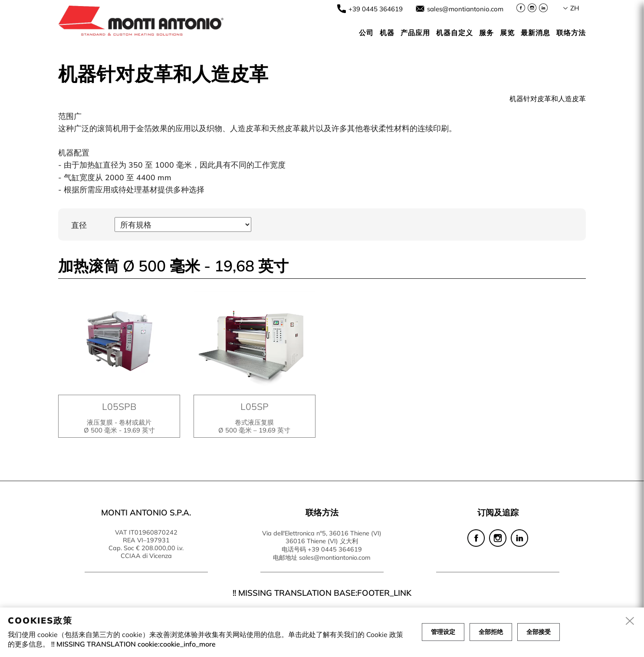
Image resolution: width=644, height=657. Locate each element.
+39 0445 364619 (376, 9)
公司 (366, 33)
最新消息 (536, 33)
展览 (507, 33)
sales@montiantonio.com (465, 9)
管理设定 (443, 632)
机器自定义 (455, 33)
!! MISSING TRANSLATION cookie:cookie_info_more (133, 644)
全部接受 (539, 632)
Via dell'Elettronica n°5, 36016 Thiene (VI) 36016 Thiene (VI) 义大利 (322, 537)
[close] (630, 621)
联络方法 (571, 33)
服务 (486, 33)
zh (575, 8)
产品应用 (415, 33)
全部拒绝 (491, 632)
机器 (387, 33)
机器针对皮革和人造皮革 (548, 99)
